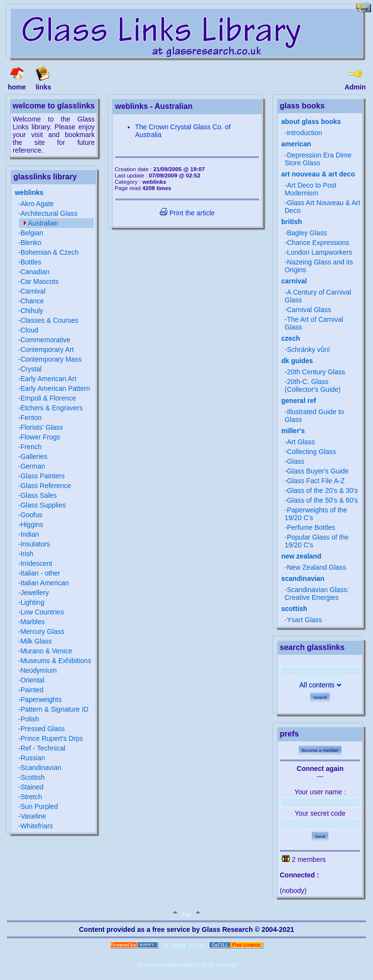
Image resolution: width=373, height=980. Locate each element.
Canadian (35, 272)
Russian (33, 758)
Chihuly (32, 311)
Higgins (32, 525)
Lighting (32, 602)
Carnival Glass (309, 310)
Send (320, 837)
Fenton (31, 418)
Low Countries (42, 612)
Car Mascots (40, 281)
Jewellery (34, 593)
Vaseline (33, 816)
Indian (30, 534)
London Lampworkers (320, 252)
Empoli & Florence (48, 398)
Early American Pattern (55, 388)
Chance (32, 301)
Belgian (32, 233)
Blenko (31, 243)
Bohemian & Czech (50, 252)
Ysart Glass (305, 620)
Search (320, 698)
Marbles (33, 622)
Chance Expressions (318, 243)
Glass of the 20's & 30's (322, 490)
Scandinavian (41, 768)
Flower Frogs (40, 437)
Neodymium (39, 670)
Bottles (31, 262)
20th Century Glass (316, 372)
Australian (43, 223)
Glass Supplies (43, 505)
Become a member (320, 751)
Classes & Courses (49, 320)
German (33, 466)
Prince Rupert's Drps (52, 738)
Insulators (35, 544)
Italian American (45, 583)
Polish (30, 719)
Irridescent (36, 563)
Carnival (33, 291)
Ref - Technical (43, 748)
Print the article (187, 213)
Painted (32, 690)
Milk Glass (36, 641)
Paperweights (41, 700)
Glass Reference (46, 486)
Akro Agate (37, 204)
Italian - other (40, 573)
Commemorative (45, 340)
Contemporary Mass (51, 359)
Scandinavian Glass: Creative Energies (317, 594)
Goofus (31, 515)
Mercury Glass (42, 631)
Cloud (29, 330)
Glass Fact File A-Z (316, 481)
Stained (32, 787)
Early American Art (48, 379)
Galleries (34, 456)
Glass (296, 461)
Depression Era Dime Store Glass (318, 159)
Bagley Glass (307, 233)
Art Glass (301, 442)
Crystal (31, 369)
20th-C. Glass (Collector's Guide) (313, 385)
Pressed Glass (42, 729)
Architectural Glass (49, 213)
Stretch (31, 797)
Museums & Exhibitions (56, 661)
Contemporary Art (47, 350)
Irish (27, 554)
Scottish (33, 777)
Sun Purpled (39, 806)
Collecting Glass (312, 452)
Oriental (32, 680)
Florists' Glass (42, 427)
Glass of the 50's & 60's (322, 500)
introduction (305, 133)
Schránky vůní (309, 350)
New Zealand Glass (317, 567)
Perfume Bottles (311, 527)
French (31, 447)
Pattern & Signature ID (54, 709)
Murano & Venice (46, 651)
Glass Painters (42, 476)
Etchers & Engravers (51, 408)
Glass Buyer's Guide (318, 471)
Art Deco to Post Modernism (311, 189)
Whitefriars (37, 826)
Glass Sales (39, 495)
